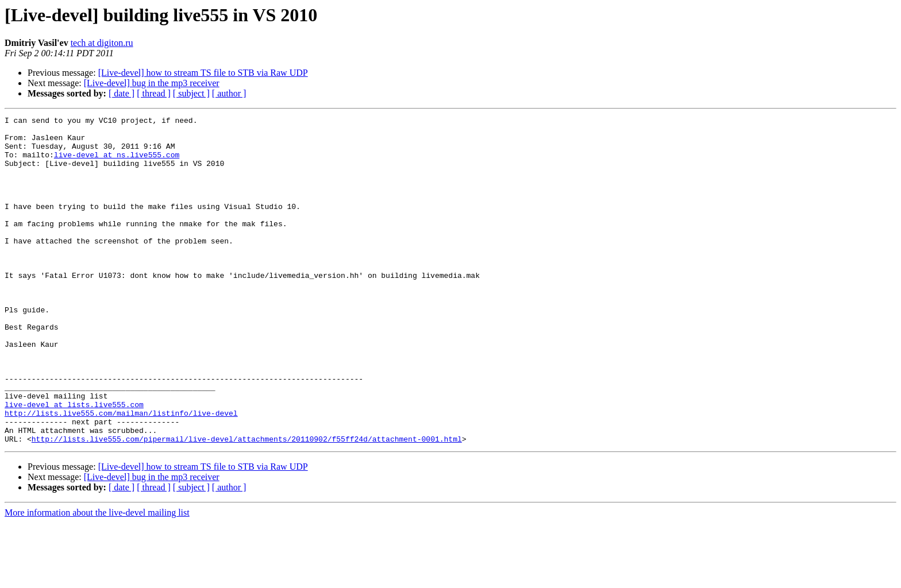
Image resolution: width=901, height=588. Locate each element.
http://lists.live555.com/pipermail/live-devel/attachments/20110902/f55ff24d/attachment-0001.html (247, 504)
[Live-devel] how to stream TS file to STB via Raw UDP (203, 73)
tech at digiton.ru (102, 43)
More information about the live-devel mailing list (97, 578)
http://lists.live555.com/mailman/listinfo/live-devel (121, 473)
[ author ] (229, 93)
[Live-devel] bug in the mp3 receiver (152, 83)
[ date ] (122, 93)
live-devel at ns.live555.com (117, 163)
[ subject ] (191, 93)
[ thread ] (154, 93)
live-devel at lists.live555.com (74, 463)
